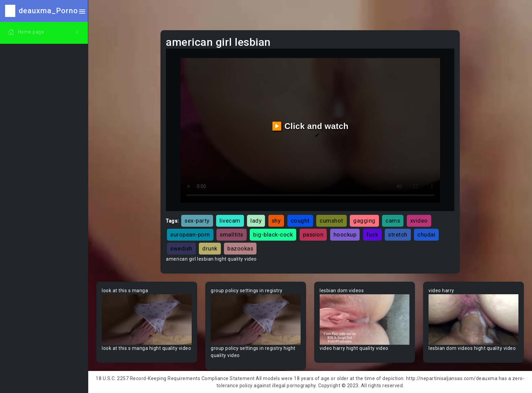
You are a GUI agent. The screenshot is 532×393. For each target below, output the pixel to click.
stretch (398, 235)
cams (393, 221)
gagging (364, 221)
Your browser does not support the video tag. (147, 320)
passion (313, 235)
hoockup (345, 235)
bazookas (240, 248)
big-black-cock (273, 235)
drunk (210, 248)
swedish (181, 248)
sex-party (197, 221)
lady (256, 221)
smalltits (232, 235)
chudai (426, 235)
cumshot (331, 221)
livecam (230, 221)
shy (276, 221)
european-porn (190, 235)
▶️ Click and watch (310, 126)
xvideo (419, 221)
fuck (372, 235)
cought (300, 221)
